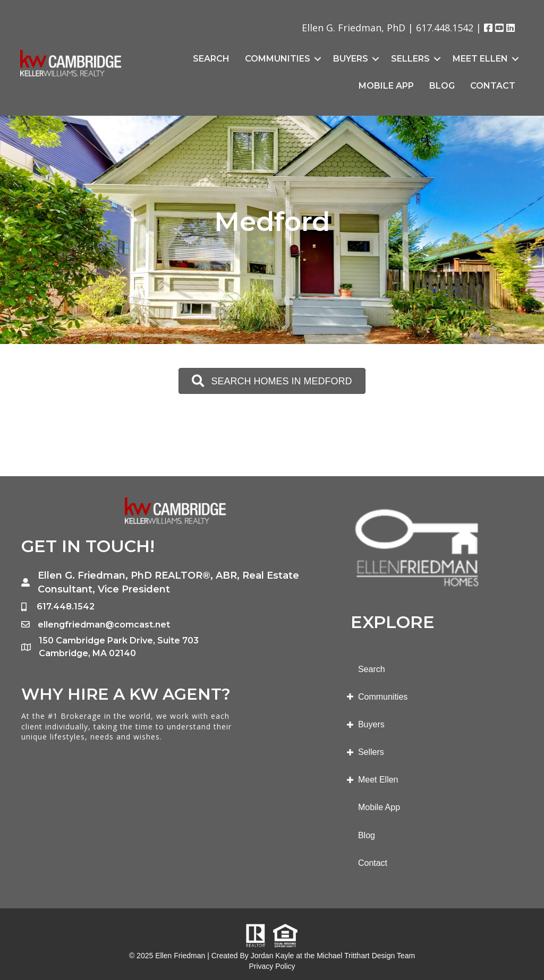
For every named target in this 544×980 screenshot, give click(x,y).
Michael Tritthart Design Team (366, 956)
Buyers (351, 59)
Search (211, 59)
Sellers (410, 59)
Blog (442, 86)
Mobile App (386, 86)
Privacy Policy (272, 966)
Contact (493, 86)
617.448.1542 (445, 28)
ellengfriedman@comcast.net (104, 625)
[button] (272, 381)
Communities (278, 59)
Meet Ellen (480, 59)
